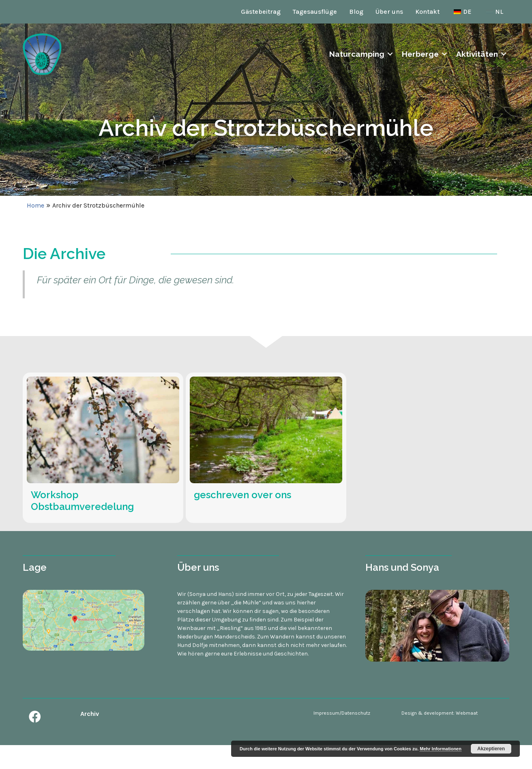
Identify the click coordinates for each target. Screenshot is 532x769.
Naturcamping (357, 54)
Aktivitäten (477, 54)
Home (35, 205)
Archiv (90, 714)
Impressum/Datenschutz (342, 713)
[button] (35, 717)
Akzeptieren (491, 749)
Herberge (420, 54)
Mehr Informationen (441, 749)
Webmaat (467, 713)
